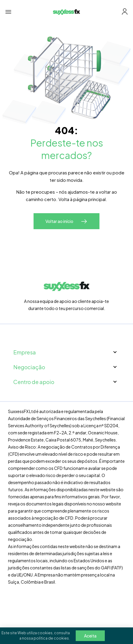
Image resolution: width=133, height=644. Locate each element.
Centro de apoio (66, 382)
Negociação (66, 367)
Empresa (66, 352)
